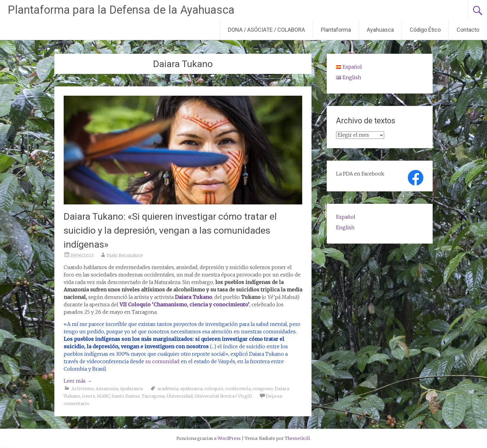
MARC (103, 396)
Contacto (468, 30)
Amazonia (107, 389)
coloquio (214, 389)
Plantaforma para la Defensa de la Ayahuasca (121, 10)
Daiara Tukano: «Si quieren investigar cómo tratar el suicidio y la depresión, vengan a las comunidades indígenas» (170, 230)
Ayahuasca (380, 30)
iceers (89, 396)
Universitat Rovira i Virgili (223, 396)
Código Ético (425, 30)
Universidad (180, 396)
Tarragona (153, 396)
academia (168, 389)
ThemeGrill (297, 438)
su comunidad (162, 361)
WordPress (229, 438)
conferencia (238, 389)
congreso (263, 389)
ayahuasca (191, 389)
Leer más (78, 381)
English (345, 227)
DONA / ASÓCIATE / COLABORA (266, 30)
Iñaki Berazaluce (125, 255)
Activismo (83, 389)
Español (346, 217)
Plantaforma (336, 30)
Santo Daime (126, 396)
